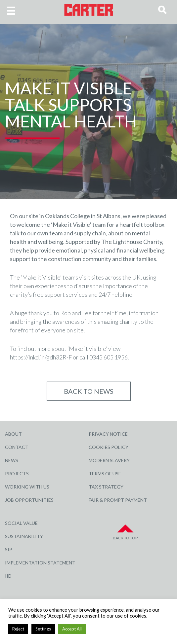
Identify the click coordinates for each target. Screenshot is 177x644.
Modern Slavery (109, 460)
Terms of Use (105, 474)
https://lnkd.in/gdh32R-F (41, 357)
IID (8, 576)
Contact (17, 447)
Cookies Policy (109, 447)
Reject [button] (18, 629)
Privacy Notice (108, 434)
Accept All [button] (72, 629)
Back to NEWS (89, 391)
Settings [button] (43, 629)
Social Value (21, 523)
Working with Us (27, 487)
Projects (17, 474)
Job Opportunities (29, 500)
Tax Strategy (106, 487)
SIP (9, 549)
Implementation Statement (40, 563)
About (13, 434)
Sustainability (24, 536)
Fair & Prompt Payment (118, 500)
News (12, 460)
